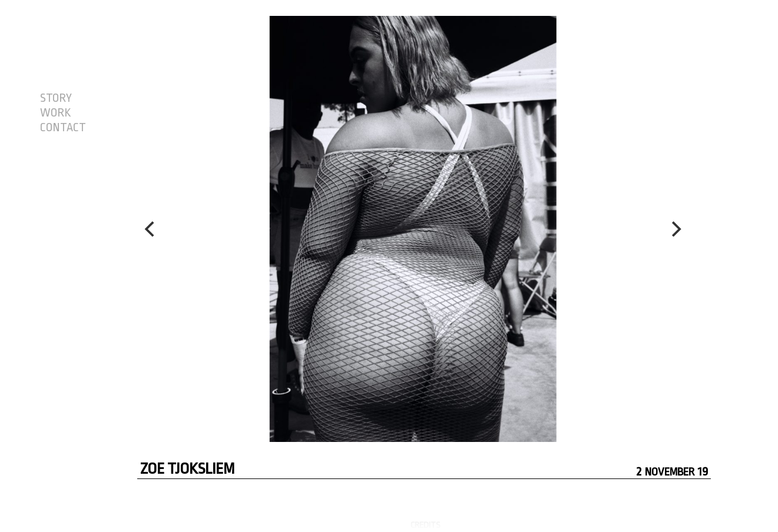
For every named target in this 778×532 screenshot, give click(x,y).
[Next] (675, 229)
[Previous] (151, 229)
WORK (55, 113)
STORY (56, 98)
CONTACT (63, 128)
